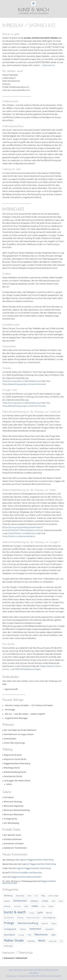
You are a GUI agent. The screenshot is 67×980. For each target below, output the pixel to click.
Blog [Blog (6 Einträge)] (43, 896)
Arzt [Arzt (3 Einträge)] (36, 896)
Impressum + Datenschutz (19, 976)
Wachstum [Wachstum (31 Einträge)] (41, 934)
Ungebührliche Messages (16, 718)
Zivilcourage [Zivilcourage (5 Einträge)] (8, 946)
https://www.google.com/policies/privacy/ (22, 381)
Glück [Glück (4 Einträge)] (26, 906)
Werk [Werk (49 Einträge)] (42, 940)
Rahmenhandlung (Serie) (15, 772)
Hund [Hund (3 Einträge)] (43, 906)
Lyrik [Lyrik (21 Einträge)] (40, 912)
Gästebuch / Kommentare (15, 848)
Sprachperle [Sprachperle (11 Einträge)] (9, 935)
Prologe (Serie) (10, 819)
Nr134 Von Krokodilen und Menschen (25, 873)
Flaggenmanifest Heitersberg (17, 763)
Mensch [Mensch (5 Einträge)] (49, 913)
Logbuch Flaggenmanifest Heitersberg (36, 860)
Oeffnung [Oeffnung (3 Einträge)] (20, 918)
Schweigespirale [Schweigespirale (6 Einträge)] (10, 929)
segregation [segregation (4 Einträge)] (49, 929)
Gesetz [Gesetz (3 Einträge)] (61, 901)
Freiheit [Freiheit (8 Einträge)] (45, 901)
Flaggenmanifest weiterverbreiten (26, 877)
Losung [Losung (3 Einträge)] (31, 913)
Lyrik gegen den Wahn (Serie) (17, 781)
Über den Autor (17, 970)
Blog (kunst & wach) (13, 755)
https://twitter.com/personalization (19, 536)
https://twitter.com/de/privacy (22, 533)
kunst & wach (34, 10)
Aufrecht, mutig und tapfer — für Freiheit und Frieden (29, 705)
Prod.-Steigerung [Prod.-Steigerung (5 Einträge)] (49, 918)
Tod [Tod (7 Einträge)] (29, 935)
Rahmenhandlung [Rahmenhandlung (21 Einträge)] (28, 923)
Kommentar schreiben (14, 844)
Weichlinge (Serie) (12, 768)
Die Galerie (9, 797)
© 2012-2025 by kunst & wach (47, 976)
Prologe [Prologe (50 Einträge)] (9, 923)
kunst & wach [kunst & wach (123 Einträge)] (15, 912)
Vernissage (10, 710)
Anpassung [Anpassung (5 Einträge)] (20, 896)
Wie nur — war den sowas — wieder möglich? (25, 714)
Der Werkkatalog (12, 823)
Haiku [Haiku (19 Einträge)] (35, 906)
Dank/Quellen (10, 739)
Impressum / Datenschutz (15, 958)
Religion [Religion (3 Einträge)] (54, 924)
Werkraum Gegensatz (14, 806)
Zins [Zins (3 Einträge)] (61, 941)
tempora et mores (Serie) (15, 759)
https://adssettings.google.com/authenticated (24, 384)
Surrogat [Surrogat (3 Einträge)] (21, 935)
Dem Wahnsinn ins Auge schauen (19, 734)
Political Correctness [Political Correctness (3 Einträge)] (33, 918)
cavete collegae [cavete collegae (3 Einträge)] (53, 896)
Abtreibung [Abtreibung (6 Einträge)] (8, 896)
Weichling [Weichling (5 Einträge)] (31, 941)
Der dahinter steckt (12, 835)
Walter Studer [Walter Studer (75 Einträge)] (14, 940)
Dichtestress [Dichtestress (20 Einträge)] (20, 901)
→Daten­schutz (48, 65)
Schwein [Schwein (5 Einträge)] (23, 929)
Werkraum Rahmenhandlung (17, 810)
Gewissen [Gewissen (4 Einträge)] (7, 906)
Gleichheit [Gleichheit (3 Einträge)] (17, 906)
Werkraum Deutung (13, 802)
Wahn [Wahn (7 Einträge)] (53, 935)
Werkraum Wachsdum (14, 814)
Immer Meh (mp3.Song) (14, 743)
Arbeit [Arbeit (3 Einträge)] (30, 896)
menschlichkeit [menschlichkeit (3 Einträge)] (9, 918)
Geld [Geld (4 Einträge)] (53, 901)
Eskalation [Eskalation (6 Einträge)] (34, 901)
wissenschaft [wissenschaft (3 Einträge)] (53, 941)
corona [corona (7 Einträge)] (7, 901)
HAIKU (9, 784)
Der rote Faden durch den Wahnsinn (20, 730)
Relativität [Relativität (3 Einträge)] (45, 924)
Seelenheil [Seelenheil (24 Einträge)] (35, 929)
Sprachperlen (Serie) (13, 776)
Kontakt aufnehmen (13, 839)
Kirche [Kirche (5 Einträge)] (51, 906)
